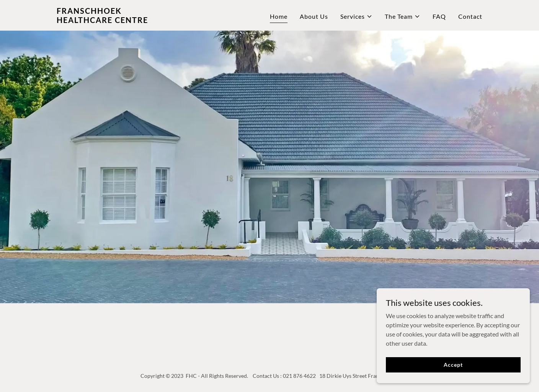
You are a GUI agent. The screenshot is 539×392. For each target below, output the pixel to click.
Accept (453, 370)
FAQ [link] (439, 16)
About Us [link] (314, 16)
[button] (356, 16)
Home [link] (279, 16)
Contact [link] (470, 16)
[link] (131, 20)
